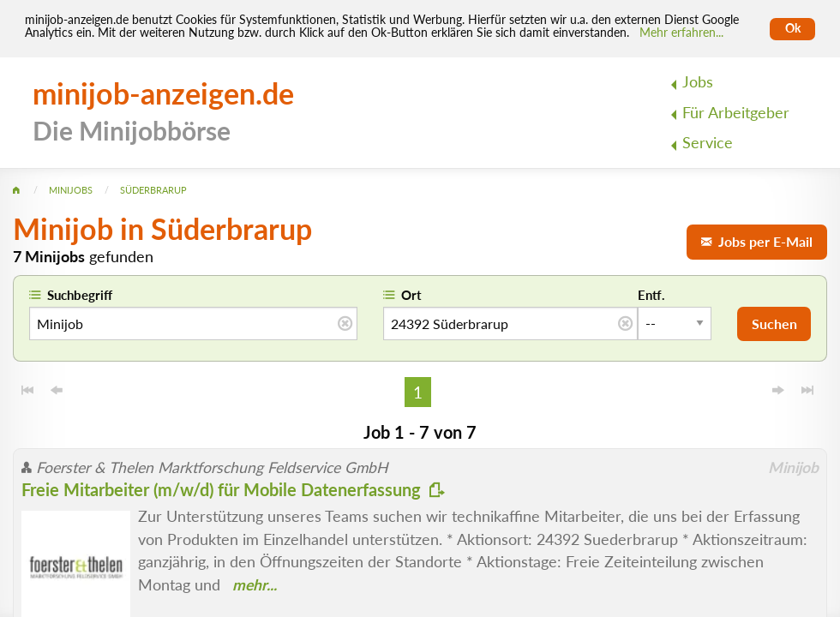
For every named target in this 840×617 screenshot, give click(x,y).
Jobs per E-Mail (757, 241)
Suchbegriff (80, 295)
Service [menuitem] (708, 143)
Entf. (651, 295)
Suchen (774, 323)
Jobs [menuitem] (698, 82)
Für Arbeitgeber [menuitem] (736, 113)
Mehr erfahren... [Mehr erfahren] (681, 33)
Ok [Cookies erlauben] (793, 28)
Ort (411, 295)
